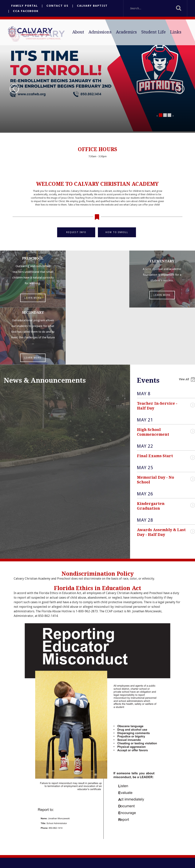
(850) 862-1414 (72, 838)
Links (176, 32)
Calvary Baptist (92, 6)
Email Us (69, 830)
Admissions (100, 32)
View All (187, 322)
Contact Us (57, 6)
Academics (126, 32)
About (78, 32)
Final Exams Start (155, 399)
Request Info (76, 232)
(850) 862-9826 (73, 847)
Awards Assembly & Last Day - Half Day (162, 475)
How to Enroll (117, 232)
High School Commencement (153, 375)
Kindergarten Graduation (151, 449)
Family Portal (25, 6)
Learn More (32, 298)
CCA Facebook (26, 11)
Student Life (153, 32)
